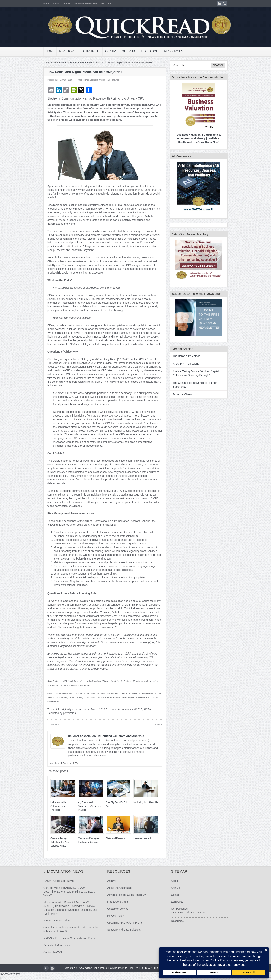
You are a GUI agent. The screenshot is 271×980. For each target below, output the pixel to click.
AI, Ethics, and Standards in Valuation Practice (89, 806)
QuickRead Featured (109, 80)
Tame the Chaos (182, 394)
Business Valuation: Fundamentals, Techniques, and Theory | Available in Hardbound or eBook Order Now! (199, 138)
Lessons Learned (142, 838)
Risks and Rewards (115, 838)
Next (159, 724)
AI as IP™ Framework (186, 364)
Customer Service (118, 909)
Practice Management (82, 62)
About (56, 3)
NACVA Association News (59, 881)
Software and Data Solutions (124, 930)
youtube (225, 3)
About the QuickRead (120, 888)
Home (46, 3)
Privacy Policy (115, 916)
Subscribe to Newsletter (86, 3)
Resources (174, 51)
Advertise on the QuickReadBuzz (127, 895)
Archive (66, 3)
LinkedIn (220, 3)
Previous (53, 724)
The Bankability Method (187, 356)
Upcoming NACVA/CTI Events (125, 923)
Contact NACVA (53, 952)
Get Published (134, 51)
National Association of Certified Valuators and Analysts (106, 736)
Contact (176, 895)
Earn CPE (106, 3)
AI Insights (92, 51)
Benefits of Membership (57, 945)
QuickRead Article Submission (189, 912)
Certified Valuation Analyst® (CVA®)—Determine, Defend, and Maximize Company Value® (69, 892)
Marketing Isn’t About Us (146, 802)
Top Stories (69, 51)
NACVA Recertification (57, 921)
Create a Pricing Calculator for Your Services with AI (60, 842)
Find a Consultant (118, 902)
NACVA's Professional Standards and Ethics (69, 938)
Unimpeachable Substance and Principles (58, 806)
